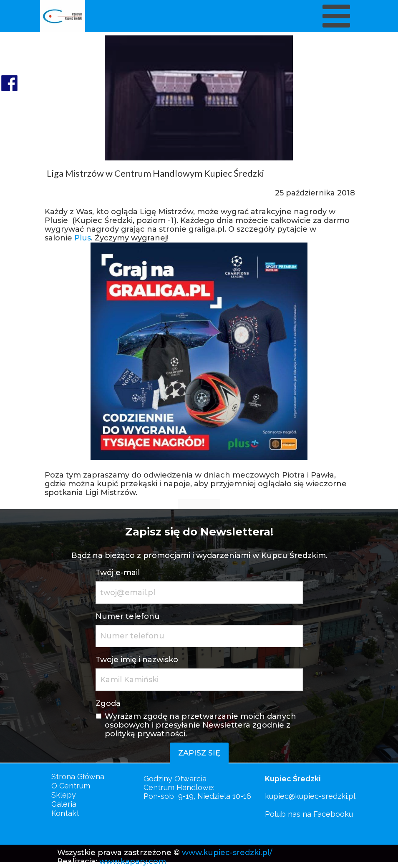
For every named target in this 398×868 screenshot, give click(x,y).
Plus (83, 238)
